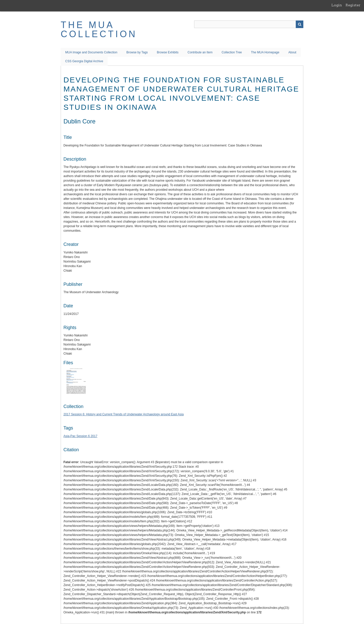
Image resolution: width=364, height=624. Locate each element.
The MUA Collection (99, 29)
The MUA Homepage (265, 52)
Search (300, 24)
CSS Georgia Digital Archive (84, 61)
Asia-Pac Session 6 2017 (80, 436)
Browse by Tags (137, 52)
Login (337, 5)
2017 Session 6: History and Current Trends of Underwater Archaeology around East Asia (124, 414)
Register (353, 5)
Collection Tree (232, 52)
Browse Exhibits (168, 52)
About (292, 52)
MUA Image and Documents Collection (91, 52)
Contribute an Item (200, 52)
